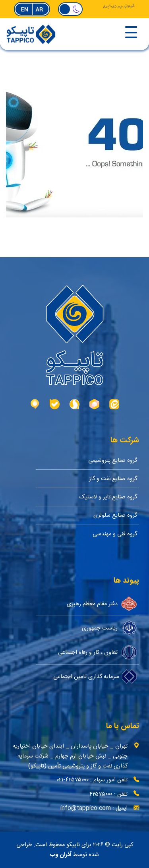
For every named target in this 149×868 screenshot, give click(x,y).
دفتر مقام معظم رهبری (102, 604)
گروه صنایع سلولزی (115, 515)
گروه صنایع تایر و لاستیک (108, 497)
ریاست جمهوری (109, 628)
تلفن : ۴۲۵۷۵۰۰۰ (108, 794)
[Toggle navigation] (105, 33)
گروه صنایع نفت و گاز (113, 479)
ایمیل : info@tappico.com (94, 808)
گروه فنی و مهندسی (115, 534)
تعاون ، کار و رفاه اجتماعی (98, 652)
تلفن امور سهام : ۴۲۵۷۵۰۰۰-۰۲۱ (92, 780)
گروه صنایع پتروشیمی (113, 460)
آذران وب (61, 855)
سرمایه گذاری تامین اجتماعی (95, 676)
